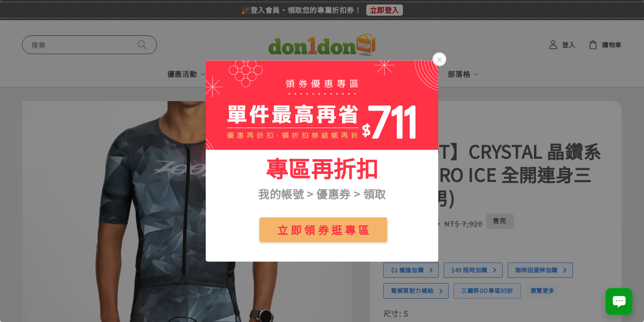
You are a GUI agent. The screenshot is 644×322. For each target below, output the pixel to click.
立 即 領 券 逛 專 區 (323, 230)
